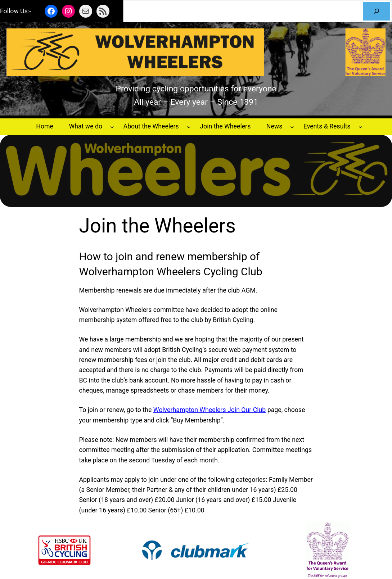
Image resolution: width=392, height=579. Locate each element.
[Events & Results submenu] (361, 126)
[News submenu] (292, 126)
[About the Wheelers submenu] (189, 126)
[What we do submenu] (112, 126)
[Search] (377, 11)
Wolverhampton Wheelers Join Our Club (210, 410)
